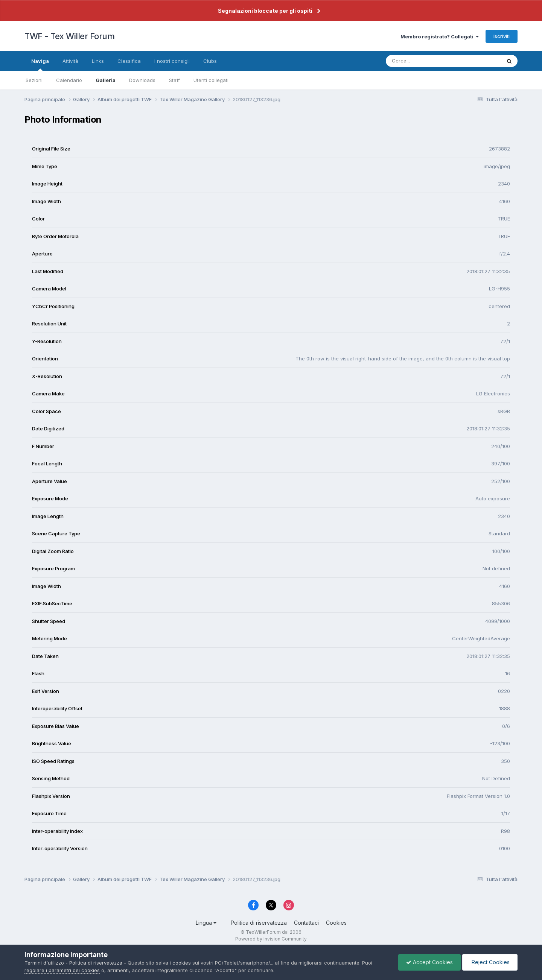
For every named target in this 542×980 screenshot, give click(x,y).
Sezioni (34, 80)
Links (98, 61)
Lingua (206, 923)
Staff (174, 80)
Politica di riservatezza (259, 923)
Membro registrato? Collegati (440, 36)
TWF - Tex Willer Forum (69, 36)
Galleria (106, 80)
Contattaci (306, 923)
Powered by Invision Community (271, 939)
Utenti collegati (211, 80)
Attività (70, 61)
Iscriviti (502, 36)
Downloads (142, 80)
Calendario (69, 80)
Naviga (40, 64)
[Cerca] (426, 61)
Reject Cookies (490, 962)
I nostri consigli (172, 61)
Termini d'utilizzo (44, 963)
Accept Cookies (429, 962)
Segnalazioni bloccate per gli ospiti (265, 11)
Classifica (129, 61)
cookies (182, 963)
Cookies (336, 923)
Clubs (210, 61)
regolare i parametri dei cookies (62, 970)
